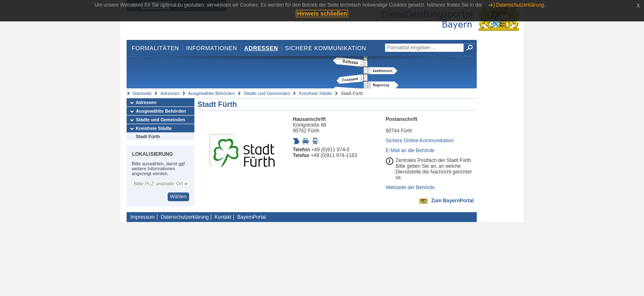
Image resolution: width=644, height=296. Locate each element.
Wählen (178, 197)
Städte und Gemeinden (267, 93)
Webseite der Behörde (410, 187)
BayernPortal (251, 217)
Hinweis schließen (322, 14)
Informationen (212, 48)
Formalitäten (155, 48)
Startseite (142, 93)
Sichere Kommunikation (326, 48)
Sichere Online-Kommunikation (420, 141)
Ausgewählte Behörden (212, 93)
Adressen (261, 48)
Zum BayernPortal (452, 201)
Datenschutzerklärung (185, 217)
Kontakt (223, 217)
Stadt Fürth (148, 136)
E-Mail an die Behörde (410, 150)
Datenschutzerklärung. (521, 5)
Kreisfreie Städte (315, 93)
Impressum (143, 217)
